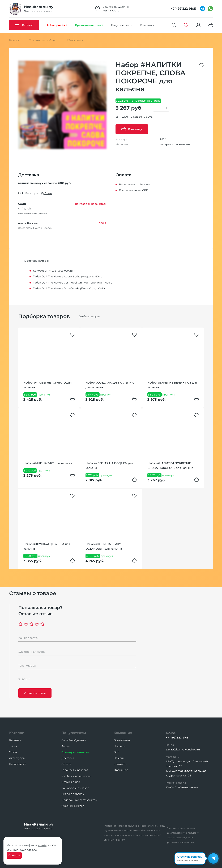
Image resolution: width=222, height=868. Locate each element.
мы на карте (111, 10)
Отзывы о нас (71, 782)
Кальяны (15, 740)
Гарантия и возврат (75, 770)
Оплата (66, 764)
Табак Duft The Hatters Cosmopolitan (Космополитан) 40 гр (73, 283)
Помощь (119, 758)
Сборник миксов (73, 806)
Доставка (68, 758)
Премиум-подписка (75, 752)
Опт (116, 752)
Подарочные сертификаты (79, 800)
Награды (120, 746)
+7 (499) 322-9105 (177, 738)
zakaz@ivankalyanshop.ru (183, 749)
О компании (122, 740)
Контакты (120, 764)
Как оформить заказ (75, 788)
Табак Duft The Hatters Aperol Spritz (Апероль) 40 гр (68, 276)
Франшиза (121, 770)
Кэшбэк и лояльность (76, 776)
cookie (42, 845)
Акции (66, 746)
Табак (13, 746)
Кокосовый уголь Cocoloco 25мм (55, 271)
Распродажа (18, 764)
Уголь (13, 752)
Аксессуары (17, 758)
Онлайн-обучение (74, 740)
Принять (14, 855)
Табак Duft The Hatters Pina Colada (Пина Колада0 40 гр (71, 288)
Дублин (124, 7)
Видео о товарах (73, 794)
